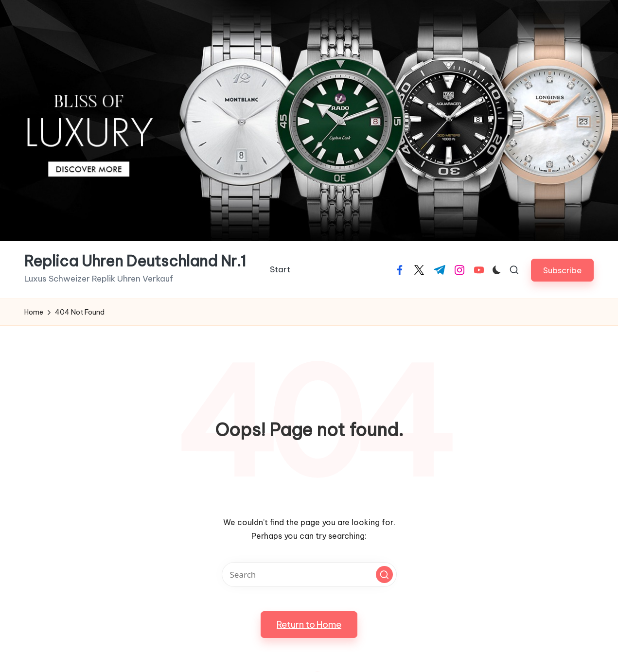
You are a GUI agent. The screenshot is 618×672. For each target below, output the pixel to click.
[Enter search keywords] (309, 575)
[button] (562, 270)
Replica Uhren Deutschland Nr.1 (135, 261)
